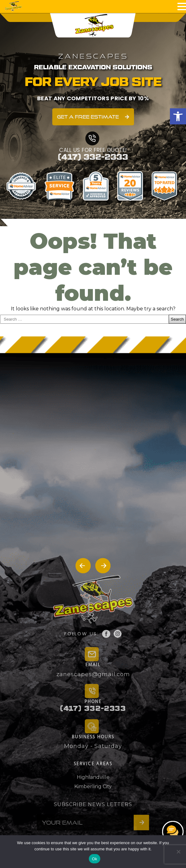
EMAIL (93, 665)
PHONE (93, 702)
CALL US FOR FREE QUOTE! (93, 150)
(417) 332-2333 (93, 157)
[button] (178, 116)
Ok (95, 859)
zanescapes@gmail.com (93, 674)
